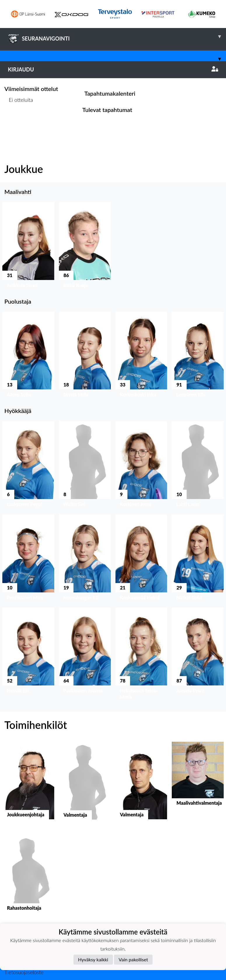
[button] (28, 246)
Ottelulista (19, 122)
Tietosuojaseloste (24, 972)
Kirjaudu (113, 69)
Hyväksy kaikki (93, 959)
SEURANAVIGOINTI (117, 36)
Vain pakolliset (133, 959)
